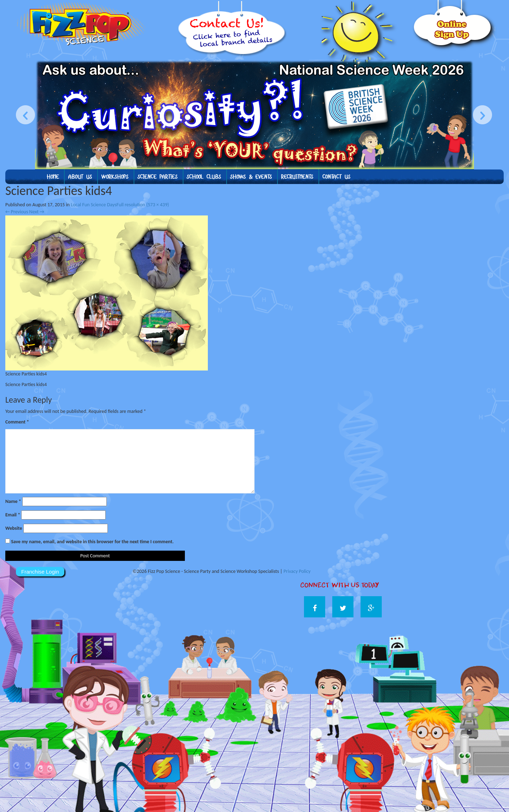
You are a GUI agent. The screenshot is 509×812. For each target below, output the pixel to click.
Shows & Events (251, 177)
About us (80, 177)
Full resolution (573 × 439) (143, 205)
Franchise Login (40, 572)
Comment (17, 422)
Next (37, 212)
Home (53, 177)
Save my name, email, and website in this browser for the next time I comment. (92, 542)
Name (13, 501)
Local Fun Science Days (93, 205)
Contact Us (336, 177)
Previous (17, 212)
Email (13, 515)
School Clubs (204, 177)
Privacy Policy (297, 571)
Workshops (115, 177)
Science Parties (157, 177)
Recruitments (297, 177)
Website (14, 528)
